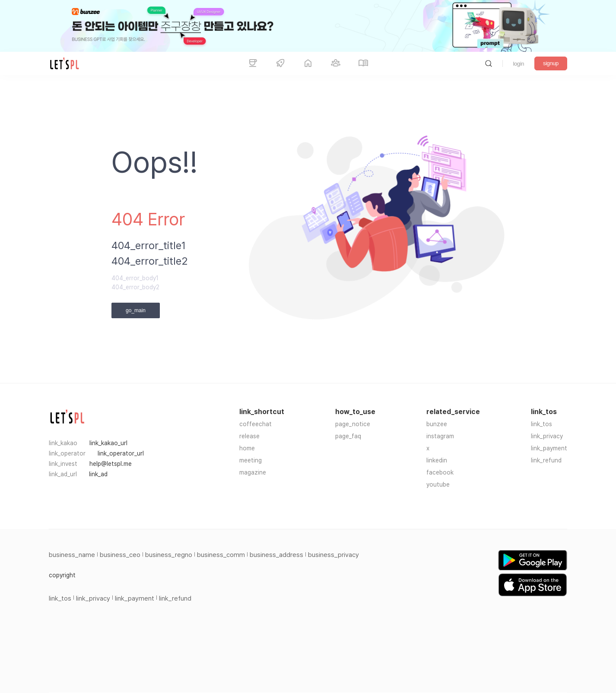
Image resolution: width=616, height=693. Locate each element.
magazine (253, 472)
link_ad (98, 474)
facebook (440, 472)
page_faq (348, 436)
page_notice (353, 424)
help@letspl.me (111, 464)
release (249, 436)
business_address (276, 555)
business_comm (221, 555)
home (247, 448)
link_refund (546, 460)
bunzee (437, 424)
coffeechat (256, 424)
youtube (438, 484)
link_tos (541, 424)
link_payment (549, 448)
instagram (440, 436)
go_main (136, 310)
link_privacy (547, 436)
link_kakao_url (108, 443)
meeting (251, 460)
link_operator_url (121, 453)
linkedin (437, 460)
